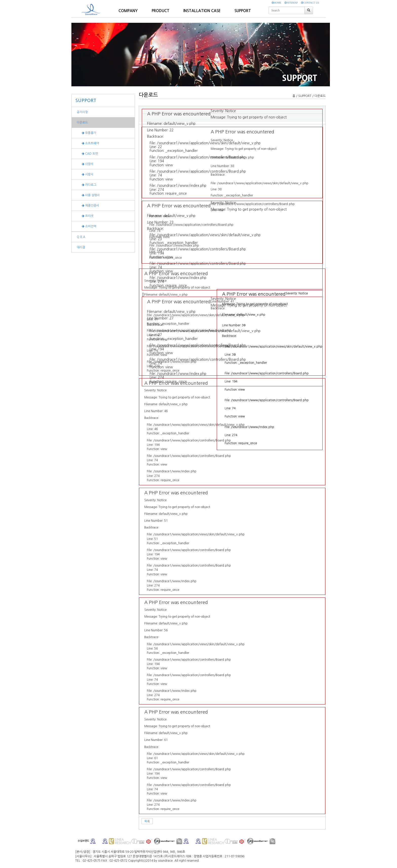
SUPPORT (86, 100)
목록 (147, 821)
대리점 (81, 247)
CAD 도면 (87, 154)
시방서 (85, 174)
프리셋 (85, 216)
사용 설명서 (88, 195)
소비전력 (86, 226)
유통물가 (86, 133)
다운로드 (82, 123)
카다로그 (86, 185)
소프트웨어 (88, 143)
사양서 (85, 164)
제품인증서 (88, 206)
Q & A (81, 237)
